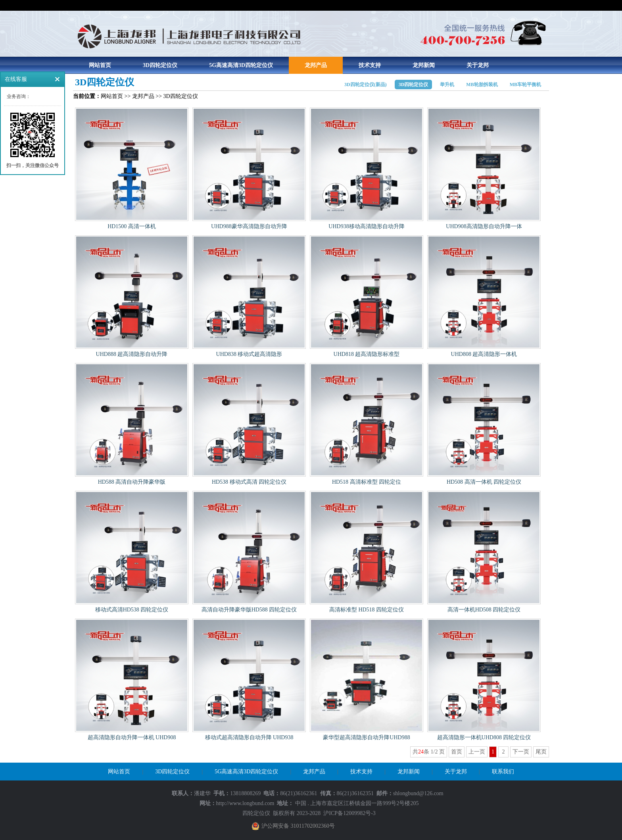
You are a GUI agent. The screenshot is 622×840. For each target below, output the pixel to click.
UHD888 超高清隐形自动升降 (132, 354)
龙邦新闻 (424, 65)
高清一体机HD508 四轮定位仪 (484, 610)
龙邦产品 (316, 65)
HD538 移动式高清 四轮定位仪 (249, 482)
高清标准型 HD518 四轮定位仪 (367, 610)
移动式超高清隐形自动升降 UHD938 (249, 737)
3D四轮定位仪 (160, 65)
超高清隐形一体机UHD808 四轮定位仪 (484, 737)
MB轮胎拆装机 (482, 85)
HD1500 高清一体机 (132, 226)
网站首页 (100, 65)
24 (421, 752)
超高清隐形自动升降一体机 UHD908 (132, 737)
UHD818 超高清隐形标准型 (367, 354)
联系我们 (503, 772)
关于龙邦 (478, 65)
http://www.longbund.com (245, 803)
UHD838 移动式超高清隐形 (249, 354)
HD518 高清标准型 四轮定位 (367, 482)
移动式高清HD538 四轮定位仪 (132, 610)
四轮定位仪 (256, 813)
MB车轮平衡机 (525, 85)
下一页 (521, 752)
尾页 (541, 752)
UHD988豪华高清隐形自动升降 (249, 226)
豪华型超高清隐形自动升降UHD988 (366, 737)
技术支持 (370, 65)
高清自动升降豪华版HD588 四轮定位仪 (249, 610)
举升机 (447, 85)
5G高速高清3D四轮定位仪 (241, 65)
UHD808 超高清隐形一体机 (484, 354)
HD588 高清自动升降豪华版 (132, 482)
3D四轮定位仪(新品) (366, 85)
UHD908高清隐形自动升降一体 (484, 226)
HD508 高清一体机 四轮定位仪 (484, 482)
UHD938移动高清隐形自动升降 (366, 226)
